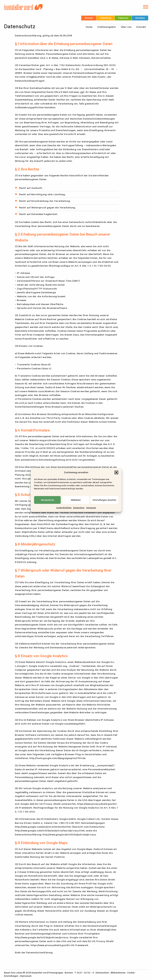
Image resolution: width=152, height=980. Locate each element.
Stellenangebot (107, 27)
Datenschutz (79, 508)
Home (89, 27)
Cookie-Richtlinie (64, 508)
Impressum (91, 508)
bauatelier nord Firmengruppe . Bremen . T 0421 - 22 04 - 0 (63, 973)
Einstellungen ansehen (104, 500)
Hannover (123, 18)
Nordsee (140, 18)
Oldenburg (105, 18)
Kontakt (141, 27)
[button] (116, 472)
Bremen (89, 18)
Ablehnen (76, 500)
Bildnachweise (118, 973)
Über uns (126, 27)
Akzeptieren (47, 500)
